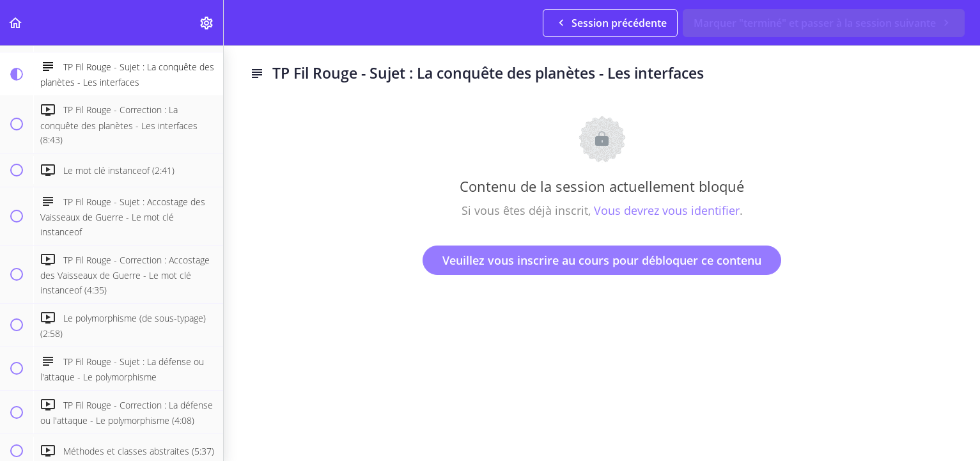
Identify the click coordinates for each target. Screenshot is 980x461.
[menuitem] (207, 23)
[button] (16, 23)
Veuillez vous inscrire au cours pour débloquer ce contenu (602, 260)
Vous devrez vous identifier (667, 210)
